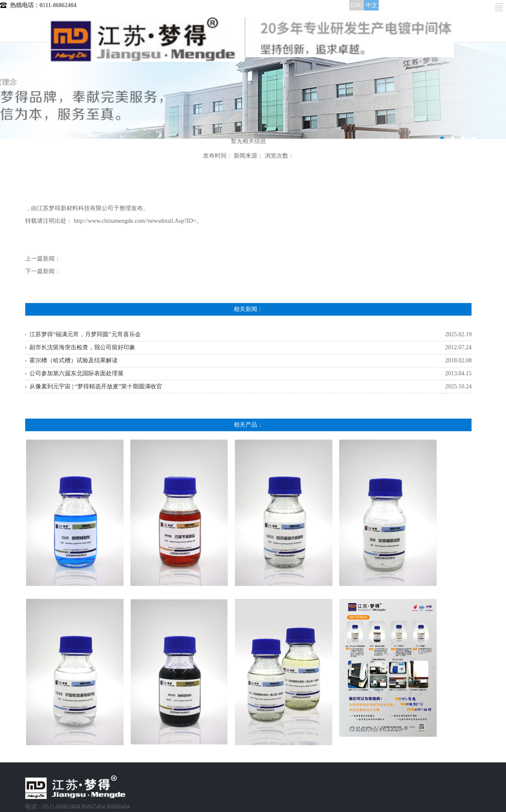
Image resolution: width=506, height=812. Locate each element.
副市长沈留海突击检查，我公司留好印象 (82, 347)
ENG (357, 5)
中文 (372, 5)
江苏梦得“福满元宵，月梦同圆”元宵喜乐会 (85, 334)
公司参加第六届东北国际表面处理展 (76, 373)
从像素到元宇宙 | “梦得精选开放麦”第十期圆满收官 (96, 386)
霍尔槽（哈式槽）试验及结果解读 (74, 360)
